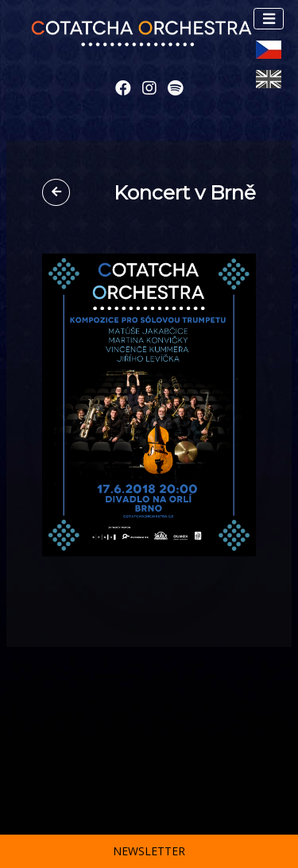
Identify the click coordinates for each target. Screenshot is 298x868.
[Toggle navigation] (269, 19)
